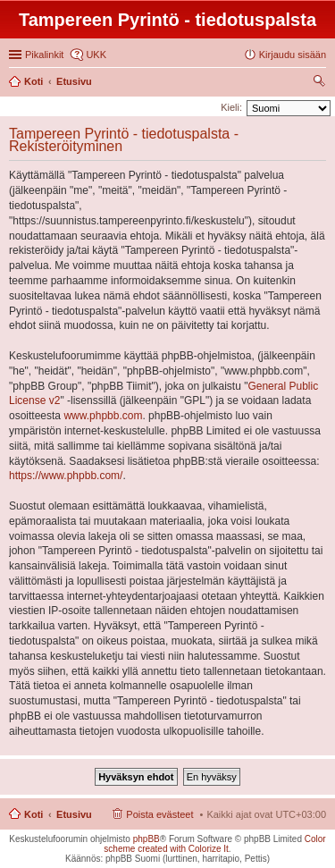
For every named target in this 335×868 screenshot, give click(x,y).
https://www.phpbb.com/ (66, 476)
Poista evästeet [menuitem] (159, 814)
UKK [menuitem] (96, 55)
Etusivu (74, 814)
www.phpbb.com (103, 416)
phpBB (147, 839)
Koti (33, 814)
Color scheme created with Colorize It (214, 844)
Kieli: (231, 107)
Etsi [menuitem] (321, 83)
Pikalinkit (44, 55)
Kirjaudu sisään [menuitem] (293, 55)
